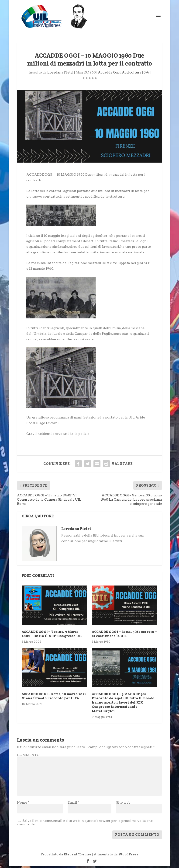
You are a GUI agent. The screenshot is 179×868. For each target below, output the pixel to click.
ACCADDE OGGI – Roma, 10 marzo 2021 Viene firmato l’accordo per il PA (54, 698)
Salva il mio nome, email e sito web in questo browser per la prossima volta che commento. (85, 824)
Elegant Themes (78, 856)
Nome (23, 805)
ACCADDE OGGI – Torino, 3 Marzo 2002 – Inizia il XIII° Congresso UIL (52, 636)
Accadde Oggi (109, 74)
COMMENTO (28, 757)
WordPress (128, 856)
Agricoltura (132, 74)
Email (74, 805)
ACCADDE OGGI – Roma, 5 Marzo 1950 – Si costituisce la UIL (124, 636)
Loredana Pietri (60, 74)
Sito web (123, 805)
